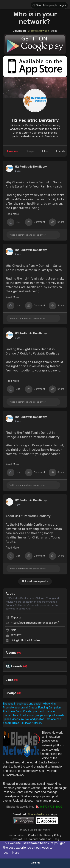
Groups (11, 693)
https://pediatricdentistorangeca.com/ (35, 623)
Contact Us (35, 835)
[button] (49, 5)
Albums (11, 653)
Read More (12, 214)
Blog (56, 839)
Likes (10, 680)
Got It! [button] (35, 863)
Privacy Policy (53, 835)
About (22, 835)
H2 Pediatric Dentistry (35, 120)
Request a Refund (40, 839)
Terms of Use (19, 839)
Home (12, 835)
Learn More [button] (11, 853)
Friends (17, 666)
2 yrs (18, 171)
